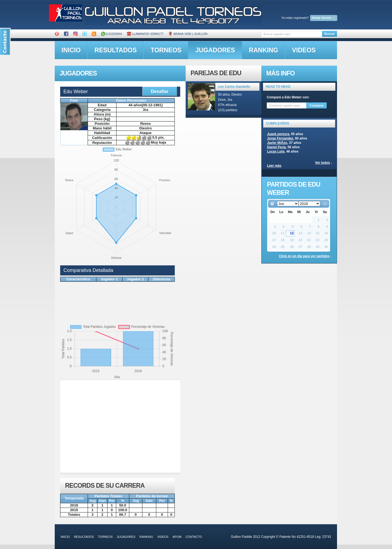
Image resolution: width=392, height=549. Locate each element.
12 (292, 233)
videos (304, 50)
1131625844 (111, 34)
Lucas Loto (276, 151)
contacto (194, 537)
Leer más (274, 166)
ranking (263, 50)
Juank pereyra (278, 134)
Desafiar (160, 91)
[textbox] (292, 34)
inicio (71, 50)
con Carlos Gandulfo (234, 87)
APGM (177, 537)
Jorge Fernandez (280, 138)
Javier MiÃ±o (277, 143)
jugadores (215, 50)
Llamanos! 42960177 (145, 34)
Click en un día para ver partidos (304, 256)
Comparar (317, 105)
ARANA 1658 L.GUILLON (188, 34)
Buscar (330, 34)
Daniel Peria (276, 147)
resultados (116, 50)
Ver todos (322, 163)
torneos (166, 50)
